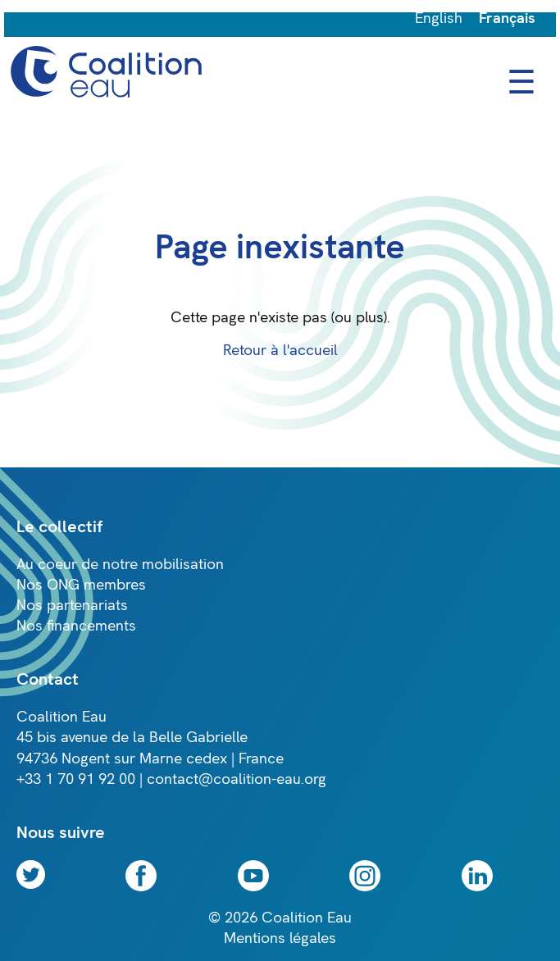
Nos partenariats (72, 606)
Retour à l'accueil (280, 351)
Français (507, 18)
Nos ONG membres (81, 585)
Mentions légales (280, 938)
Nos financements (76, 626)
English (439, 18)
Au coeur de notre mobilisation (120, 565)
